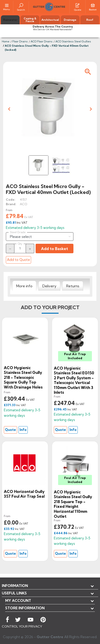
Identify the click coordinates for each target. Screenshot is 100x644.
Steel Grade (18, 232)
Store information (25, 608)
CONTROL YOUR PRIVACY (22, 626)
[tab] (24, 286)
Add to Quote (18, 260)
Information (15, 586)
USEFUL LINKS (14, 593)
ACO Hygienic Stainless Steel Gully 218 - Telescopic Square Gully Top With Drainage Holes (23, 377)
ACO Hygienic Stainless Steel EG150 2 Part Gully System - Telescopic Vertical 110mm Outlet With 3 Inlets (74, 380)
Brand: (11, 204)
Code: (11, 200)
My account (18, 600)
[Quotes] (77, 5)
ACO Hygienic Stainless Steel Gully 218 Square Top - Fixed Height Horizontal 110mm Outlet (73, 504)
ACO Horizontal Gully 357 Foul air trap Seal (24, 494)
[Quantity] (20, 248)
